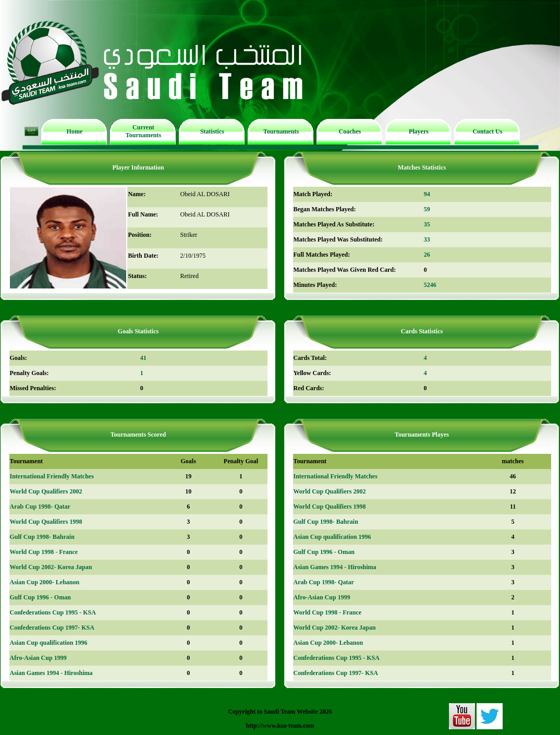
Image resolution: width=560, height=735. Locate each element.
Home (75, 131)
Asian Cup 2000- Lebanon (45, 582)
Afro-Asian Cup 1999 (38, 658)
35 (427, 224)
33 (427, 239)
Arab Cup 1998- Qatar (40, 507)
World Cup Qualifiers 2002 (46, 491)
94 (427, 194)
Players (419, 131)
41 (143, 358)
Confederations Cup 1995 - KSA (53, 612)
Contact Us (487, 131)
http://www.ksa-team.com (280, 726)
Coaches (350, 131)
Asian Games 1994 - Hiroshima (51, 673)
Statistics (212, 131)
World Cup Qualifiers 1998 (46, 522)
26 (427, 255)
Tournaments (281, 131)
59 (427, 209)
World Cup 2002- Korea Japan (51, 567)
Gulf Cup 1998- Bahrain (42, 537)
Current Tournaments (143, 131)
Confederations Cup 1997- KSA (52, 628)
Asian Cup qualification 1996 (49, 643)
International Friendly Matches (52, 476)
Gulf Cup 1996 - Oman (40, 597)
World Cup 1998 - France (44, 552)
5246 (430, 285)
